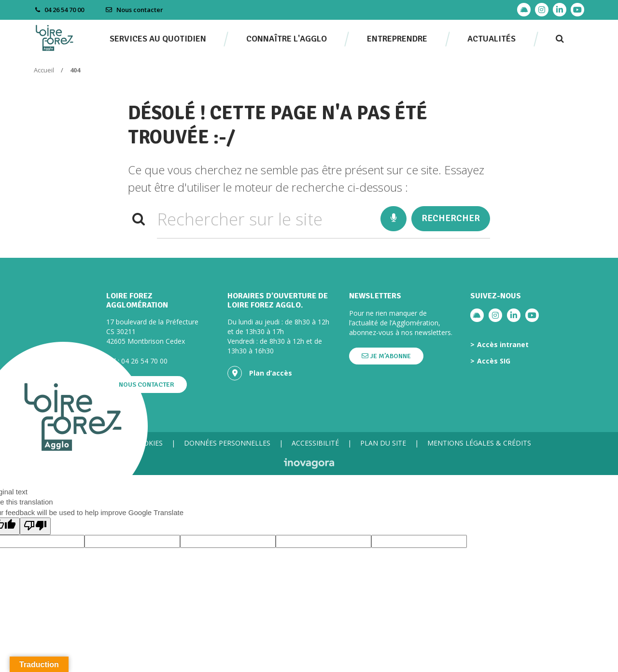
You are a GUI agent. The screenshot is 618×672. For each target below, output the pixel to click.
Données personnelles (227, 443)
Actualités (492, 39)
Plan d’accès (260, 373)
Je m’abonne (386, 356)
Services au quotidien (158, 39)
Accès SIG (494, 361)
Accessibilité (315, 443)
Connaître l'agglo (287, 39)
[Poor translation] (35, 526)
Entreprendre (397, 39)
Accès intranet (503, 345)
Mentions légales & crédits (479, 443)
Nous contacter (134, 10)
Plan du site (383, 443)
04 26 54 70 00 (144, 361)
